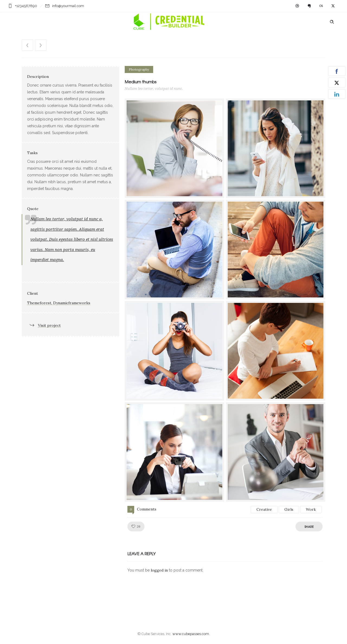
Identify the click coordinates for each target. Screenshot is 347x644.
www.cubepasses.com (191, 634)
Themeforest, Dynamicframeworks (59, 303)
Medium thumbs (141, 82)
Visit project (49, 325)
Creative (264, 509)
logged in (159, 570)
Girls (289, 509)
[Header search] (332, 22)
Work (311, 509)
